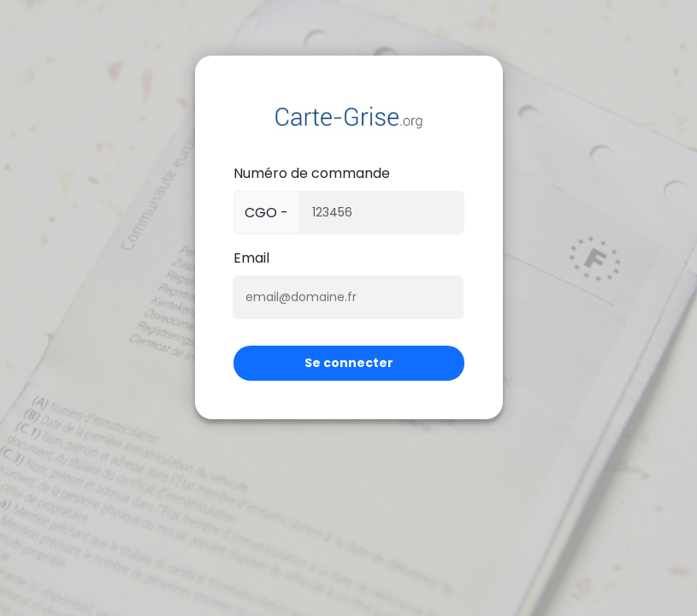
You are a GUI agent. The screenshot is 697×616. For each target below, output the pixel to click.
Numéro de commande (312, 173)
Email (251, 258)
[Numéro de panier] (382, 213)
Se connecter (349, 363)
